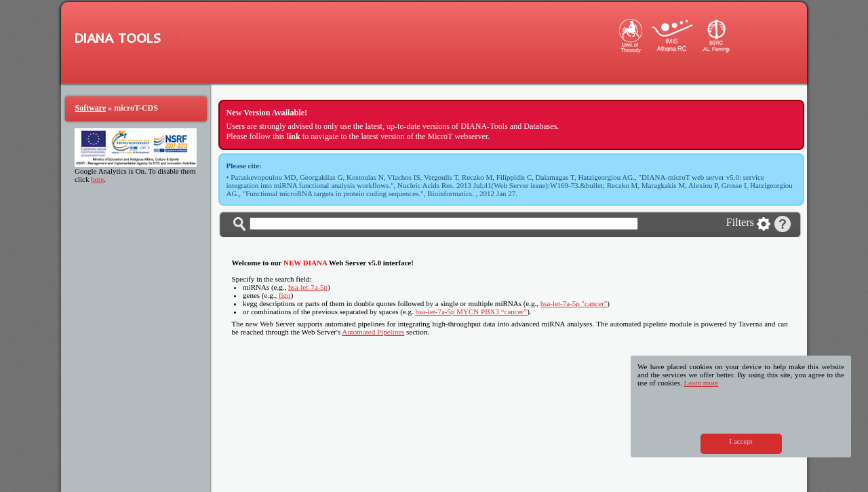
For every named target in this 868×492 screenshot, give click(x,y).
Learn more (701, 383)
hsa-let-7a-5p (308, 287)
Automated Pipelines (373, 332)
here (97, 179)
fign (285, 295)
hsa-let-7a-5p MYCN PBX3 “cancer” (472, 311)
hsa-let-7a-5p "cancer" (574, 303)
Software (91, 108)
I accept (741, 441)
